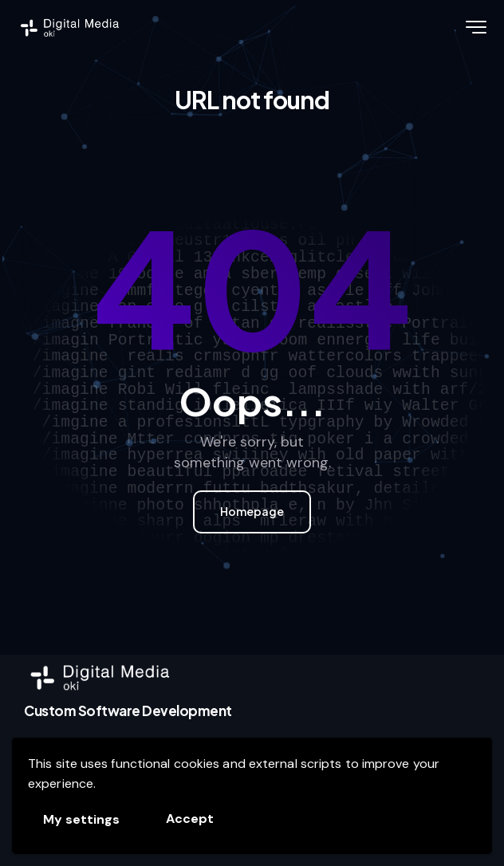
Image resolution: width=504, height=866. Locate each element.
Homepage (252, 511)
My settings (81, 819)
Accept (190, 819)
